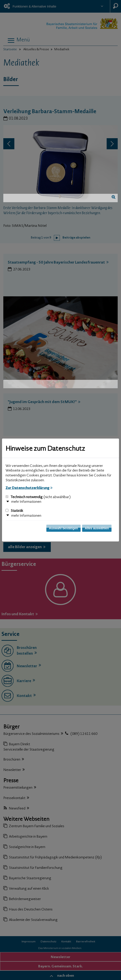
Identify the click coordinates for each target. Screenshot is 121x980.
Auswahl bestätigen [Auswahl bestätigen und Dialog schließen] (63, 528)
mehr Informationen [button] (26, 502)
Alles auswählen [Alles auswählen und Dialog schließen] (97, 528)
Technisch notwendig (38, 497)
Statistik (14, 511)
